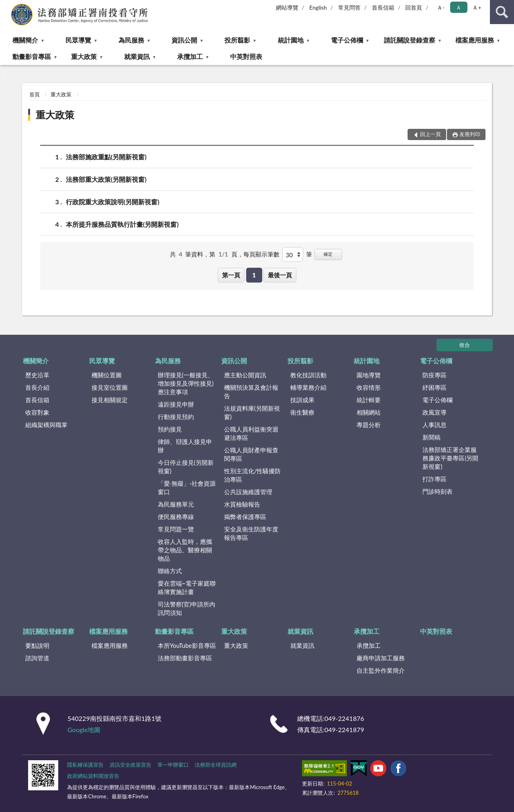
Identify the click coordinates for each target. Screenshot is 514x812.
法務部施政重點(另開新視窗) (106, 157)
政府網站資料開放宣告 (93, 776)
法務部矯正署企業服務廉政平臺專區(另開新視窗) (450, 458)
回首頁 (414, 7)
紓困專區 (434, 387)
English (318, 7)
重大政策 (84, 56)
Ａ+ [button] (477, 7)
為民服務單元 (176, 504)
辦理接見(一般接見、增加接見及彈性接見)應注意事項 (186, 383)
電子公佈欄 (347, 40)
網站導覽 (287, 7)
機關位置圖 (107, 375)
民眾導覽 (78, 40)
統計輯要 (369, 400)
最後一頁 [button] (280, 275)
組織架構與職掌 (46, 425)
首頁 (35, 94)
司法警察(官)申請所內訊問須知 (187, 608)
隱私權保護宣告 (85, 765)
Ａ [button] (459, 7)
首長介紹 (37, 387)
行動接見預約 (176, 417)
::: (6, 6)
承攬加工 (190, 56)
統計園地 (291, 40)
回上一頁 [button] (430, 134)
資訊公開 (184, 40)
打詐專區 (434, 479)
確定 (328, 254)
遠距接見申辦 (176, 404)
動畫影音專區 (32, 56)
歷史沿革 (37, 375)
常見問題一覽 (176, 529)
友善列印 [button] (470, 134)
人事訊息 (434, 425)
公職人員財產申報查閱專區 (251, 454)
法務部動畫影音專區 (185, 658)
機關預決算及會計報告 (251, 392)
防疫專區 (434, 375)
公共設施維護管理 (248, 492)
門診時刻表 (438, 491)
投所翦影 (237, 40)
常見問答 (349, 7)
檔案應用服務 (475, 40)
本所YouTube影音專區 (187, 645)
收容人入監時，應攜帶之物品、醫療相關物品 (185, 550)
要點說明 (37, 645)
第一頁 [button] (231, 275)
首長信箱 (383, 7)
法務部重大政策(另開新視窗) (106, 179)
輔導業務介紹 (308, 387)
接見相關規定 (110, 400)
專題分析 (369, 425)
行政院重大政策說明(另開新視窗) (113, 202)
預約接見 (170, 429)
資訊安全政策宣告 (131, 765)
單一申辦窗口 (173, 765)
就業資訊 (137, 56)
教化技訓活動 (308, 375)
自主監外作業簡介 (381, 670)
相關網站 (369, 412)
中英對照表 (246, 56)
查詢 (502, 12)
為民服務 (131, 40)
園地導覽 (369, 375)
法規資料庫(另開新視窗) (252, 412)
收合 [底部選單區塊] (465, 345)
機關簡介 (25, 40)
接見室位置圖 (110, 387)
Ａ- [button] (441, 7)
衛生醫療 (302, 412)
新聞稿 (431, 437)
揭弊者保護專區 (245, 517)
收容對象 (37, 412)
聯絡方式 (170, 571)
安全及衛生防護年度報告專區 (251, 533)
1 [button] (254, 275)
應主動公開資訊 (245, 375)
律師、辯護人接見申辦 (185, 446)
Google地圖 (84, 730)
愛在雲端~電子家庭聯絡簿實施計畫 (187, 587)
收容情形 (369, 387)
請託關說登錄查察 (410, 40)
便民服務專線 (176, 517)
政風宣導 (434, 412)
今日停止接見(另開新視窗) (186, 467)
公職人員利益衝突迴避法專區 (251, 433)
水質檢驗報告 (242, 504)
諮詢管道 (37, 658)
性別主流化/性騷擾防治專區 (253, 475)
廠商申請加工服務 (381, 658)
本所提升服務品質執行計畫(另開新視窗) (122, 224)
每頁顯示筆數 (261, 254)
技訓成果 (302, 400)
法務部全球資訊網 (216, 765)
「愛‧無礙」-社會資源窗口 (187, 487)
